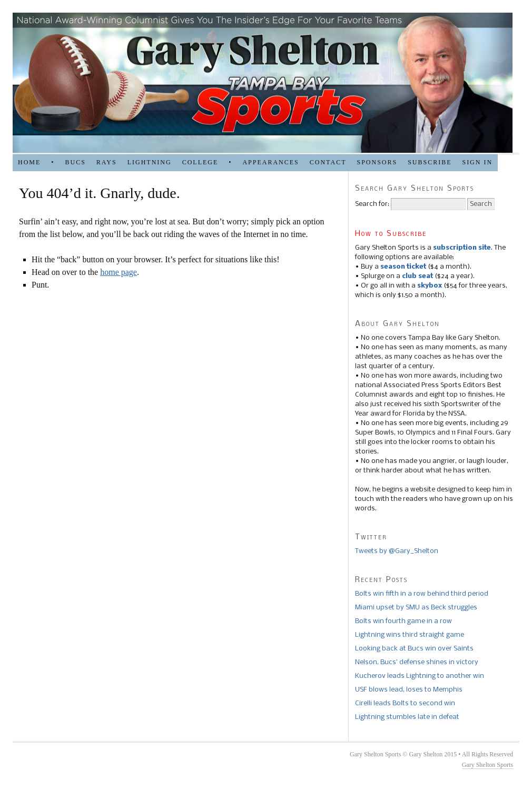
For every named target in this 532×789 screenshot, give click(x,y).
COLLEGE (200, 162)
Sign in (477, 162)
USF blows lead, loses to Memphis (409, 690)
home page (119, 272)
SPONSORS (377, 162)
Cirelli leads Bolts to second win (405, 703)
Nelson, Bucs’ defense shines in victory (417, 662)
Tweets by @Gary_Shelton (397, 551)
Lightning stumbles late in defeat (407, 717)
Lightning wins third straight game (410, 635)
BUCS (75, 162)
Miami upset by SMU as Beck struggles (416, 608)
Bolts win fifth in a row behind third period (422, 594)
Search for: (372, 204)
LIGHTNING (150, 162)
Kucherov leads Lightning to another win (420, 676)
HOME (29, 162)
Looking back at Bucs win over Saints (414, 649)
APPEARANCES (270, 162)
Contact (328, 162)
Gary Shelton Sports (487, 765)
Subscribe (430, 162)
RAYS (107, 162)
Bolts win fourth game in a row (403, 621)
